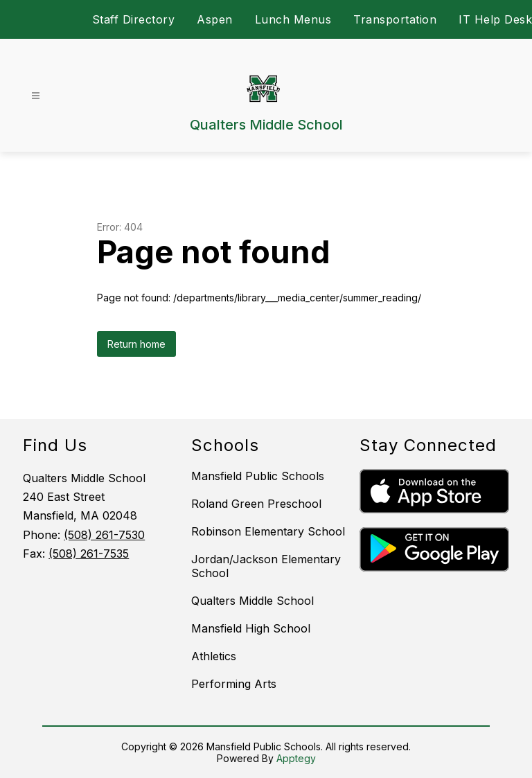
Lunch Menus (293, 19)
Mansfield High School (251, 628)
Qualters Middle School (252, 601)
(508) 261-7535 (89, 554)
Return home (136, 344)
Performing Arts (234, 684)
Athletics (214, 656)
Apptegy (296, 758)
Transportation (395, 19)
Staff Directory (134, 19)
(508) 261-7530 (104, 535)
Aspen (215, 19)
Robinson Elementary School (268, 531)
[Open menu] (36, 96)
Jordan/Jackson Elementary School (266, 566)
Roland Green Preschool (256, 504)
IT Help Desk (495, 19)
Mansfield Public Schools (258, 476)
